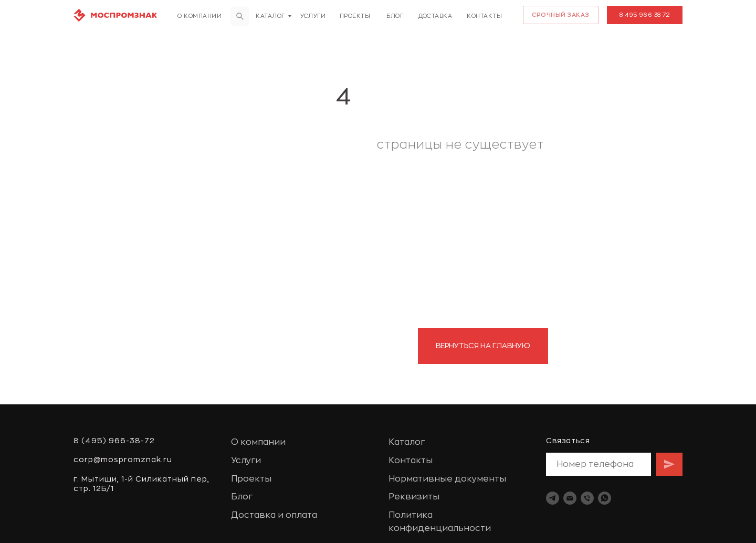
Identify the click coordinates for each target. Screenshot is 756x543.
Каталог (270, 16)
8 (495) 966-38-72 (114, 441)
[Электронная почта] (570, 498)
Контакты (484, 16)
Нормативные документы (447, 479)
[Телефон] (587, 498)
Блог (395, 16)
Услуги (313, 16)
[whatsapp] (605, 498)
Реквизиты (414, 497)
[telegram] (553, 498)
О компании (199, 16)
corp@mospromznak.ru (123, 460)
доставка (435, 16)
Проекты (355, 16)
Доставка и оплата (274, 515)
